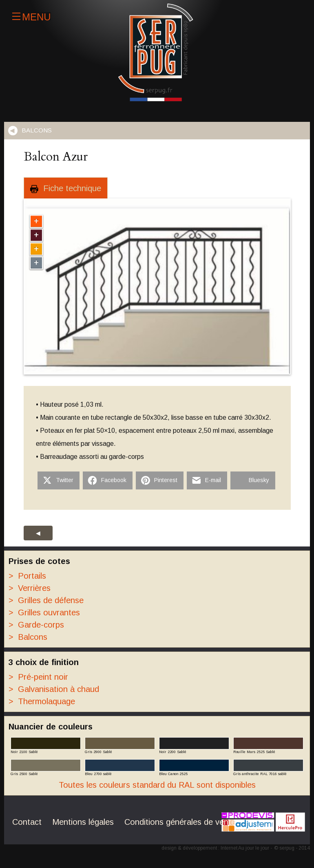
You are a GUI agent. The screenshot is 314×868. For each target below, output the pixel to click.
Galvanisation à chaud (54, 689)
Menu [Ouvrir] (32, 16)
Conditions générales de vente (180, 822)
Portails (27, 576)
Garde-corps (36, 625)
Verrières (30, 588)
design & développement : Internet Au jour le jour (215, 848)
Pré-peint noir (38, 677)
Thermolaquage (42, 701)
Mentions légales (83, 822)
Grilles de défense (46, 600)
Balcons (37, 130)
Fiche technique (66, 188)
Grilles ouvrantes (44, 612)
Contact (27, 822)
